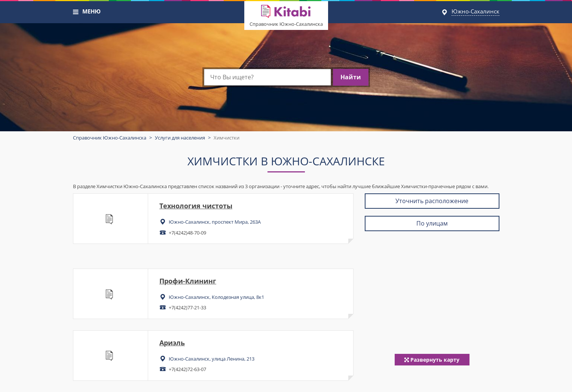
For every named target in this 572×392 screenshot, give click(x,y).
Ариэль (172, 343)
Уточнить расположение (432, 201)
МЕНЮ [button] (91, 11)
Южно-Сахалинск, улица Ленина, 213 (212, 359)
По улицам (432, 223)
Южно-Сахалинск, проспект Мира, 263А (215, 222)
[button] (76, 12)
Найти (351, 77)
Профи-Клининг (188, 281)
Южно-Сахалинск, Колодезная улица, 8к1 (216, 297)
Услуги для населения (180, 138)
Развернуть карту (432, 360)
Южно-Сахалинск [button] (475, 11)
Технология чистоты (196, 206)
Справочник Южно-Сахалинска (286, 24)
